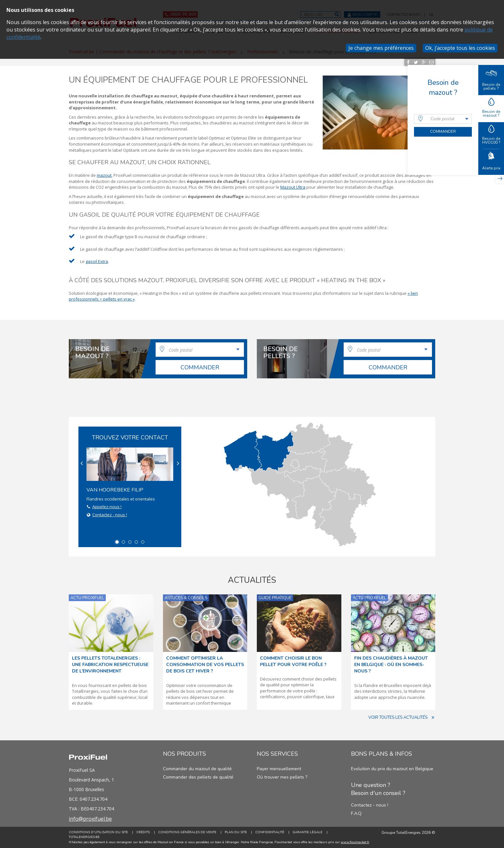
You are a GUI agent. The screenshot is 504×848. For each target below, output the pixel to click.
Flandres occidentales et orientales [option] (130, 483)
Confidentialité (270, 832)
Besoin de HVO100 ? (491, 135)
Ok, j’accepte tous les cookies (460, 48)
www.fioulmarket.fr (355, 842)
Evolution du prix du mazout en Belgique (392, 769)
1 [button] (117, 542)
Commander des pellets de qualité (198, 777)
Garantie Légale (307, 832)
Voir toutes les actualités (402, 718)
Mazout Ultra (293, 187)
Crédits (143, 832)
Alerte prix (491, 162)
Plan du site (236, 832)
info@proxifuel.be (90, 819)
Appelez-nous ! (107, 507)
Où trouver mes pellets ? (282, 777)
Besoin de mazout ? (491, 108)
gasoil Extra (97, 261)
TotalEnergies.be (84, 837)
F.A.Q (356, 813)
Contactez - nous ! (110, 515)
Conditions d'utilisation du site (98, 832)
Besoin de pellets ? (491, 80)
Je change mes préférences (381, 48)
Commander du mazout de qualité (197, 769)
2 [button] (123, 542)
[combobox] (443, 119)
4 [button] (136, 542)
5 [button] (143, 542)
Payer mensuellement (279, 769)
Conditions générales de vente (187, 832)
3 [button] (130, 542)
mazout (104, 175)
